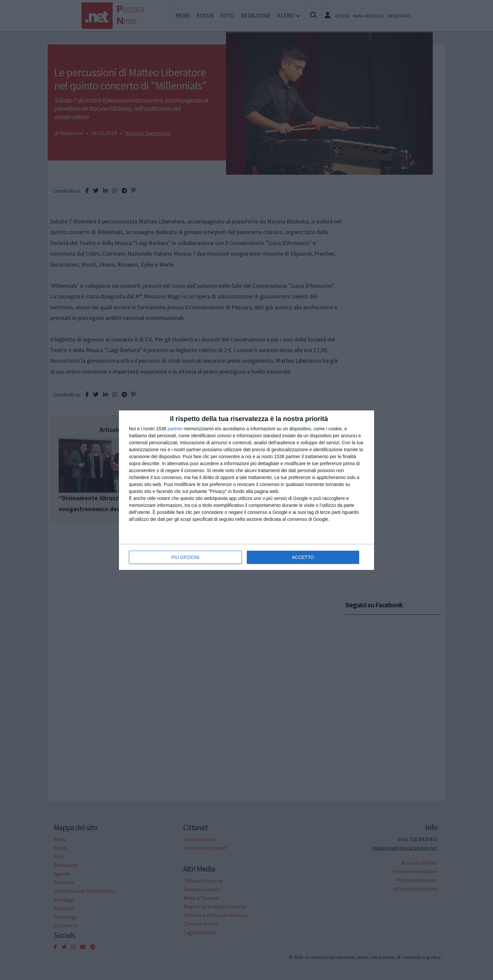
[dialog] (246, 490)
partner (175, 429)
